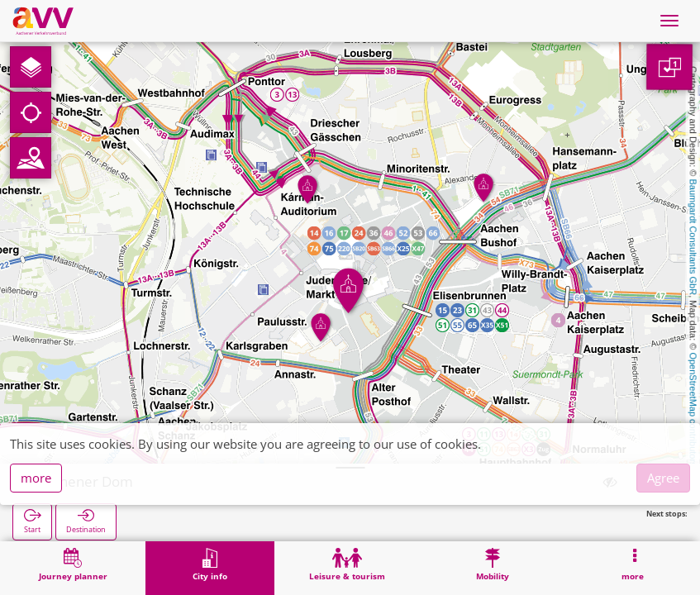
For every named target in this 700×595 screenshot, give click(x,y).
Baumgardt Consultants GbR (693, 238)
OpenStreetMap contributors (693, 409)
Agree (663, 478)
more (36, 478)
